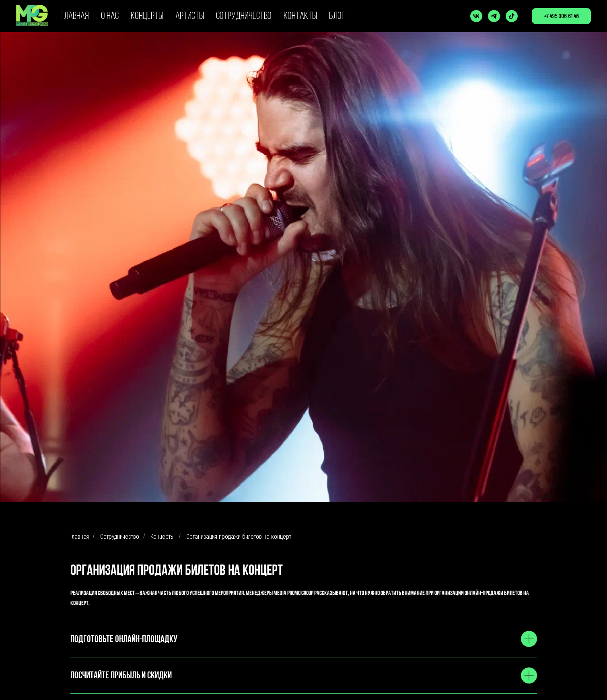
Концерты (163, 536)
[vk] (476, 16)
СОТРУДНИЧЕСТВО (244, 16)
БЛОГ (337, 16)
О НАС (110, 16)
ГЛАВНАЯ (75, 16)
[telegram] (494, 16)
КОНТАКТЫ (300, 16)
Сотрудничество (120, 536)
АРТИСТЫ (190, 16)
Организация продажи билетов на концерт (239, 536)
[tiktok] (512, 16)
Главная (80, 536)
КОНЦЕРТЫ (147, 16)
